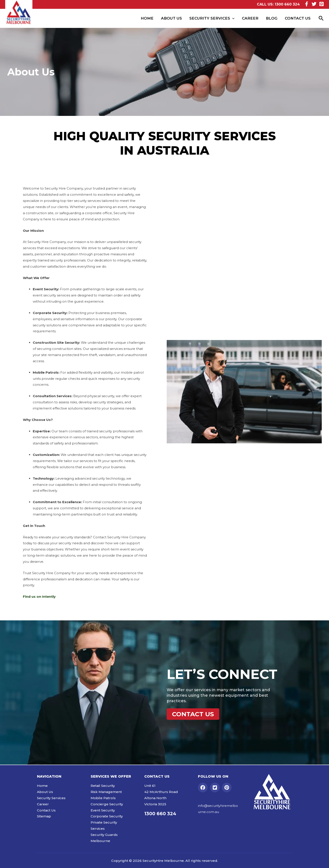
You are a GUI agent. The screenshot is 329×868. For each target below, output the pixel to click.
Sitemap (44, 816)
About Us (171, 18)
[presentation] (232, 18)
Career (250, 18)
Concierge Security (107, 804)
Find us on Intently (39, 597)
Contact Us (298, 18)
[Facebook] (307, 4)
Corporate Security (107, 816)
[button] (193, 714)
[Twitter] (314, 4)
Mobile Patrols (103, 798)
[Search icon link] (321, 18)
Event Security (103, 810)
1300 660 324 (287, 4)
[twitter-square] (216, 788)
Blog (272, 18)
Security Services (212, 18)
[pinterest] (228, 788)
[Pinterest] (322, 4)
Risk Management (106, 792)
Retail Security (103, 786)
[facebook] (204, 788)
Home (147, 18)
